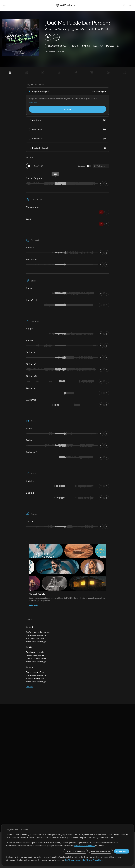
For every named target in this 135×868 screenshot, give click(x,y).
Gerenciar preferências (76, 851)
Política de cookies (73, 860)
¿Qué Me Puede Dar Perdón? (92, 29)
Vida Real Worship (57, 29)
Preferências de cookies (85, 845)
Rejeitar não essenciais (101, 851)
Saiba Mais (33, 102)
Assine (67, 109)
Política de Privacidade (93, 860)
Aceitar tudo (122, 851)
